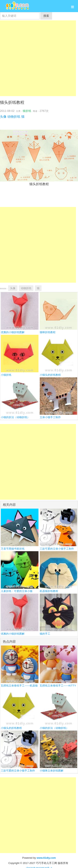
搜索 (46, 16)
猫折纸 (27, 111)
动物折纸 (14, 117)
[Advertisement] (38, 58)
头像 (3, 117)
